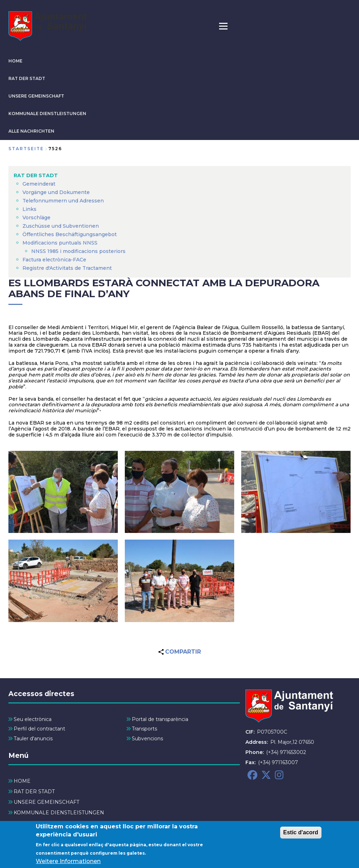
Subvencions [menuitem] (147, 739)
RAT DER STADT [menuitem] (36, 175)
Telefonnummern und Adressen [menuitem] (63, 201)
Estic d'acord (301, 833)
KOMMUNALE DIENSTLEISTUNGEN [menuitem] (59, 813)
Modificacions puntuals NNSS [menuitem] (60, 243)
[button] (63, 492)
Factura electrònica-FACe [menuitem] (54, 260)
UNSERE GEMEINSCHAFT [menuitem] (46, 802)
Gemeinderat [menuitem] (39, 184)
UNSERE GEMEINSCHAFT (36, 96)
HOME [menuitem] (22, 781)
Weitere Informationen (68, 862)
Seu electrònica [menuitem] (33, 719)
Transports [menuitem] (144, 729)
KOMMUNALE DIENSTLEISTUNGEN (47, 113)
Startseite (26, 149)
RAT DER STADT (27, 78)
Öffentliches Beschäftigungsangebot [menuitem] (70, 234)
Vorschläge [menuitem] (36, 218)
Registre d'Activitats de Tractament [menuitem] (67, 268)
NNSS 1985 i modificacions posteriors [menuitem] (79, 251)
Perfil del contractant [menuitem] (39, 729)
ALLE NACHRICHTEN (31, 131)
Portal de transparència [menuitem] (160, 719)
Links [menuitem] (29, 209)
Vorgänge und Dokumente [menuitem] (56, 192)
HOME (15, 61)
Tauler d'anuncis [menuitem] (33, 739)
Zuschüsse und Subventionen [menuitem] (61, 226)
